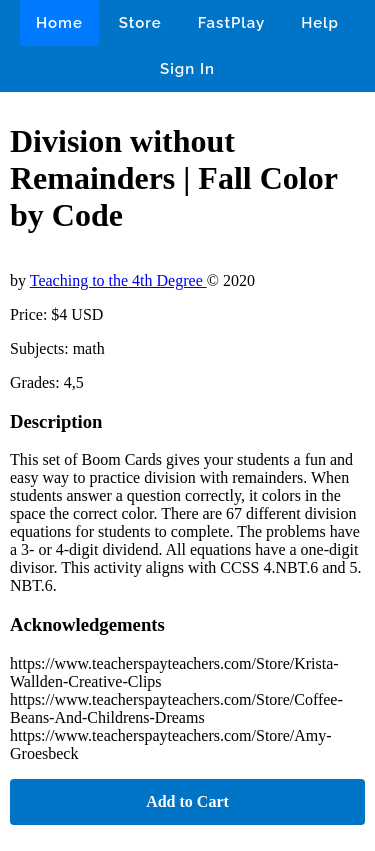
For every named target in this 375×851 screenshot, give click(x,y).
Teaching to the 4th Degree (118, 280)
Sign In (187, 69)
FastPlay (232, 23)
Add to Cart (187, 801)
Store (140, 23)
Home (59, 23)
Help (320, 23)
